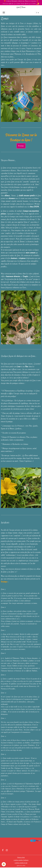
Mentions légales (21, 857)
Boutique (21, 146)
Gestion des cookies (21, 865)
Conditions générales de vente (21, 863)
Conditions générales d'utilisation (21, 860)
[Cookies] (4, 864)
